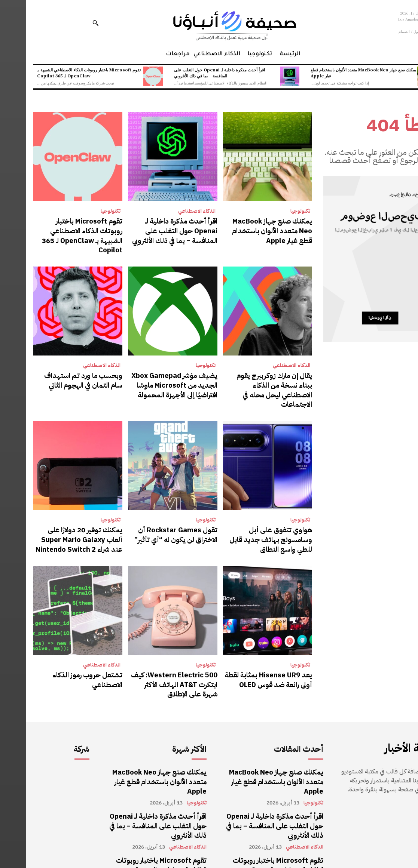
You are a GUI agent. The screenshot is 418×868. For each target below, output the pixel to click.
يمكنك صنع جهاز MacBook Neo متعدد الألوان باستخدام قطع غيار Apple (338, 72)
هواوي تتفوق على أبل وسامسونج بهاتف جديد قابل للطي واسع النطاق (244, 512)
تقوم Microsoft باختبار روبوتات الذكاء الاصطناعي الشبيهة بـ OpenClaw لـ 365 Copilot (63, 72)
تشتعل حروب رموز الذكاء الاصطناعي (65, 649)
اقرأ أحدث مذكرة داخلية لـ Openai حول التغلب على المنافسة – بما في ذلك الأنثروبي (194, 72)
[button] (70, 23)
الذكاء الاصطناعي (171, 211)
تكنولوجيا (274, 211)
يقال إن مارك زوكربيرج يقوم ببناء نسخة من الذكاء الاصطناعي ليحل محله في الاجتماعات (245, 371)
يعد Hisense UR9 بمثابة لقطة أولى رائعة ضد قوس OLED (248, 649)
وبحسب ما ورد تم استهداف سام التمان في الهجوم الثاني (56, 366)
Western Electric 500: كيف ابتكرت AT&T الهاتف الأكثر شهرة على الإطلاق (152, 653)
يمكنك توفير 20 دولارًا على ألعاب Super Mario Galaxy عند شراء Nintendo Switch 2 (55, 512)
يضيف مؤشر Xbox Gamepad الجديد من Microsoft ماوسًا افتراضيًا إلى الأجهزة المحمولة (153, 371)
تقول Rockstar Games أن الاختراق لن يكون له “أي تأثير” (155, 507)
